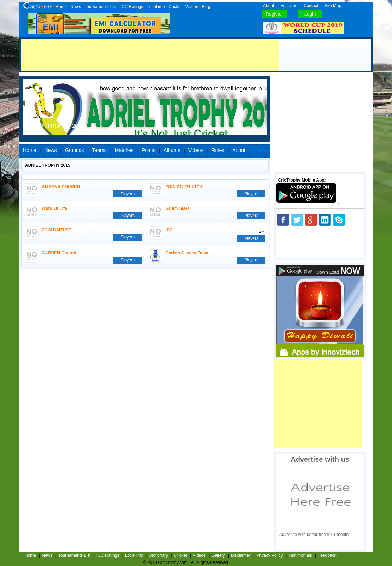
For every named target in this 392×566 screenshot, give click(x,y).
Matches (124, 150)
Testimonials (300, 555)
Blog (206, 7)
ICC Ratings (132, 7)
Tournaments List (101, 7)
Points (149, 150)
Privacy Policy (270, 555)
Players (128, 194)
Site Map (333, 6)
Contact (311, 6)
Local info (156, 7)
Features (289, 6)
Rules (218, 150)
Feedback (327, 555)
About (268, 6)
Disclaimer (241, 555)
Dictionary (159, 555)
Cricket (175, 7)
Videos (192, 7)
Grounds (75, 150)
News (76, 7)
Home (61, 7)
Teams (99, 150)
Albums (172, 150)
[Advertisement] (150, 55)
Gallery (218, 555)
